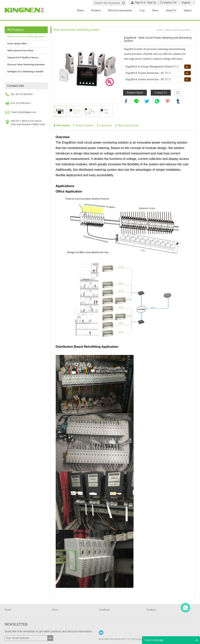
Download (187, 66)
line (136, 101)
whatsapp (157, 101)
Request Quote (135, 93)
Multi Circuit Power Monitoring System (26, 37)
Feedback (105, 610)
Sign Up (152, 2)
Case (142, 10)
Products (96, 10)
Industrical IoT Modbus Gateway (23, 58)
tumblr (178, 101)
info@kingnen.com (27, 112)
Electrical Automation (120, 10)
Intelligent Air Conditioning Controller (26, 71)
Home (80, 10)
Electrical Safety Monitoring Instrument (26, 64)
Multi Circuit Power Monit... (179, 30)
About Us (171, 10)
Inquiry (188, 10)
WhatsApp (185, 608)
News (155, 10)
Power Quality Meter (17, 44)
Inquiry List (170, 2)
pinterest (168, 101)
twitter (147, 101)
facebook (126, 101)
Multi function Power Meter (21, 51)
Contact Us (161, 93)
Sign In (139, 2)
